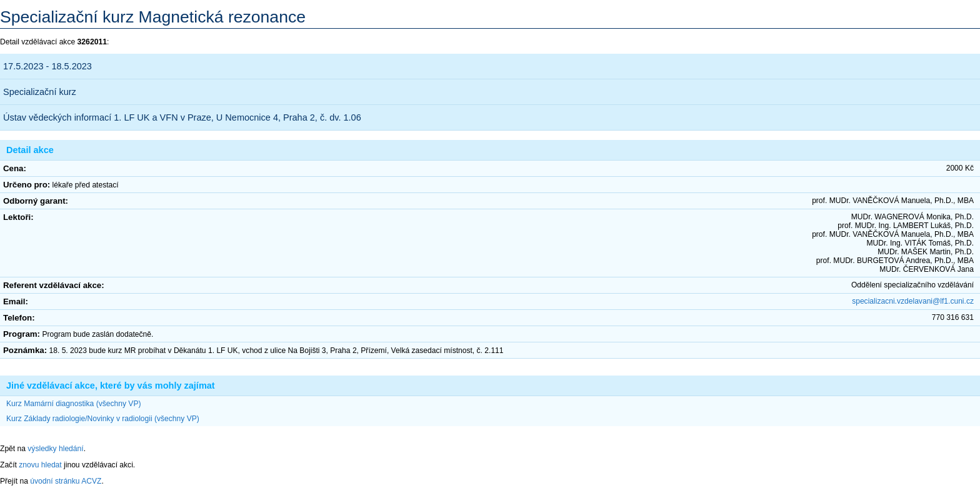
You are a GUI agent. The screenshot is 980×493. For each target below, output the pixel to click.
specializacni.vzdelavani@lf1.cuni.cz (913, 301)
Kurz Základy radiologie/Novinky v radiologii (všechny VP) (103, 419)
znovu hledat (40, 465)
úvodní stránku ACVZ (66, 481)
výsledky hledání (55, 449)
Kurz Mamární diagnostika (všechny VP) (73, 404)
